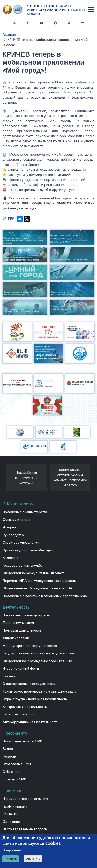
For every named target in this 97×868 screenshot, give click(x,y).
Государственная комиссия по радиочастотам (39, 653)
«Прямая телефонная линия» (26, 799)
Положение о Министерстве (25, 512)
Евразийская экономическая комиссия (27, 477)
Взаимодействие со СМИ (23, 741)
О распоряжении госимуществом (29, 684)
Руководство (13, 535)
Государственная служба (23, 566)
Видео (8, 749)
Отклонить (33, 859)
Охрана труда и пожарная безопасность (35, 699)
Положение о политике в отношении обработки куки (45, 596)
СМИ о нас (11, 772)
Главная (9, 34)
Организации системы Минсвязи (28, 550)
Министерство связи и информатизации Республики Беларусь (56, 10)
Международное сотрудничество (30, 646)
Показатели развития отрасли (27, 615)
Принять (10, 859)
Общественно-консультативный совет (33, 573)
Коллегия (10, 558)
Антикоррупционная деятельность (31, 722)
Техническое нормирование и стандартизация (40, 692)
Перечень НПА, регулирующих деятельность (39, 581)
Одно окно (11, 822)
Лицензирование (16, 638)
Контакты (10, 814)
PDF (11, 218)
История (9, 527)
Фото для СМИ (14, 779)
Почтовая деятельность (22, 631)
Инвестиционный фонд (21, 669)
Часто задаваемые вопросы (25, 829)
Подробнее (12, 850)
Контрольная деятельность (25, 707)
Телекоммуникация (18, 623)
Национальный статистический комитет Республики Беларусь (70, 477)
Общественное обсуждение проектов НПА (38, 588)
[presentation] (5, 479)
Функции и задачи (17, 520)
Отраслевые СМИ (17, 764)
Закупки (9, 676)
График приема (15, 807)
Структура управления (21, 543)
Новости (9, 757)
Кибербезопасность (19, 714)
